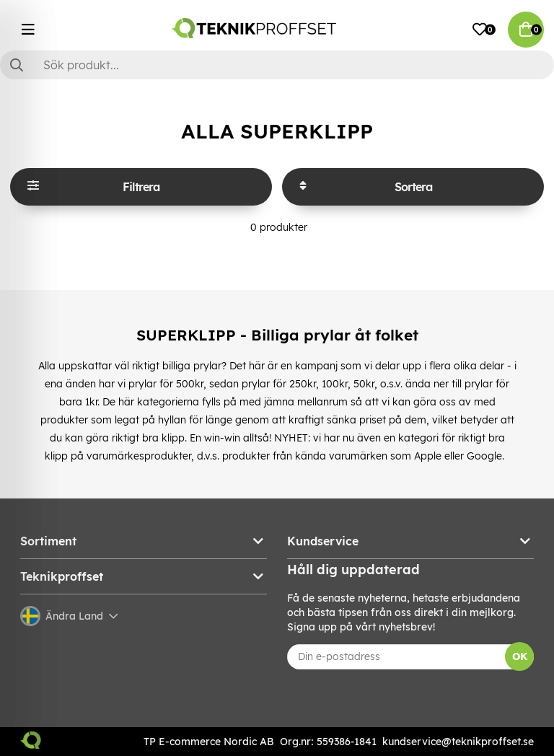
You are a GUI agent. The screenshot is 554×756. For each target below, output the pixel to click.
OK (520, 656)
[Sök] (277, 65)
